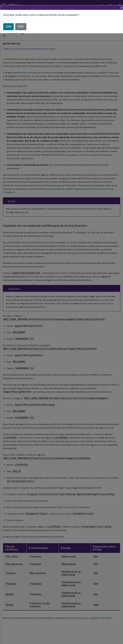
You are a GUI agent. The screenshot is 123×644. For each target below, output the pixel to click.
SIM (8, 27)
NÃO (21, 27)
